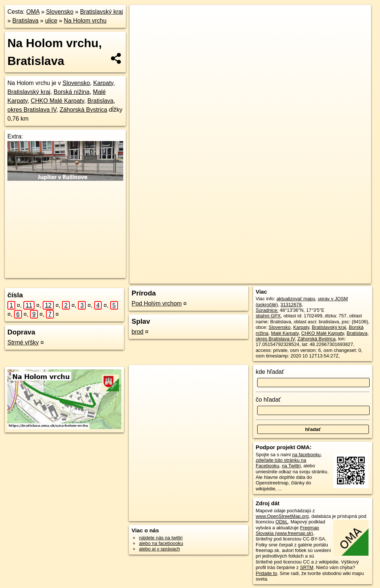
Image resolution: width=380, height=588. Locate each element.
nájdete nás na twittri (160, 538)
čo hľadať (268, 400)
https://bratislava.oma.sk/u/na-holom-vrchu (328, 266)
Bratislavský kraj (102, 12)
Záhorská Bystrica (83, 110)
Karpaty (103, 83)
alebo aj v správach (159, 549)
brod (137, 332)
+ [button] (142, 17)
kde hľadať (270, 372)
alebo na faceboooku (161, 543)
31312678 (291, 305)
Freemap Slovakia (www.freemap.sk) (287, 530)
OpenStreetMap (224, 266)
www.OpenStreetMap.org (282, 516)
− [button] (142, 29)
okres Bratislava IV (32, 110)
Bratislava (25, 21)
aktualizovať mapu (296, 299)
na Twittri (291, 466)
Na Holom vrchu (85, 21)
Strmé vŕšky (23, 342)
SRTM (307, 567)
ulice (51, 21)
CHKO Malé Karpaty (58, 101)
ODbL (281, 522)
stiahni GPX (268, 316)
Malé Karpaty (285, 333)
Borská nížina (71, 92)
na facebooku (306, 455)
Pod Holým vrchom (156, 303)
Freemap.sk (263, 266)
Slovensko (60, 12)
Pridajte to (266, 573)
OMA (33, 12)
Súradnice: (267, 310)
